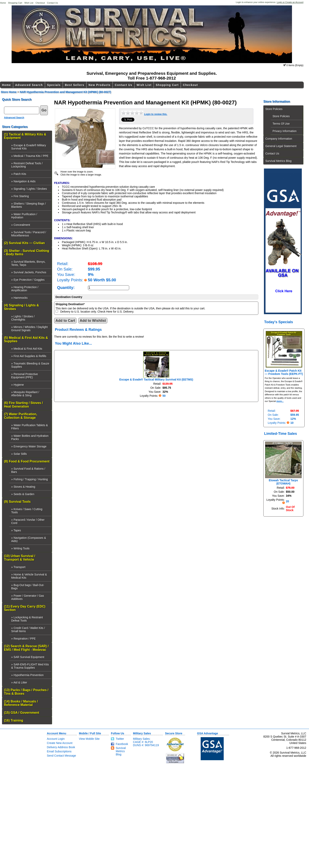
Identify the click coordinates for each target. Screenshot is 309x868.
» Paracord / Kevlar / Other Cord (28, 521)
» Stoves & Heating (23, 487)
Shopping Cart (15, 3)
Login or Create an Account (290, 2)
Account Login (56, 739)
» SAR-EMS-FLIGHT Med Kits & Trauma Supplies (30, 666)
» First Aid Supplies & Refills (29, 356)
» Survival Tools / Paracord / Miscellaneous (29, 234)
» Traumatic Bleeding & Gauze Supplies (30, 365)
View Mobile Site (89, 739)
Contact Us (52, 3)
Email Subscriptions (59, 751)
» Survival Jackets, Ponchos (29, 272)
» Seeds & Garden (23, 494)
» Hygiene (18, 385)
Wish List (29, 3)
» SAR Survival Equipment (28, 657)
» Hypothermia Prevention (27, 675)
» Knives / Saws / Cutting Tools (27, 511)
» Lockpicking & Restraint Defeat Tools (27, 619)
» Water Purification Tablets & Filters (30, 427)
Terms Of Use (281, 124)
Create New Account (60, 743)
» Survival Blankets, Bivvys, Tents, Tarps (28, 263)
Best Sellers (75, 85)
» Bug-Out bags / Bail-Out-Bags (28, 587)
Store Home (9, 92)
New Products (100, 85)
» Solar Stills (19, 454)
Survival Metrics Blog (278, 161)
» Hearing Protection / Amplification (25, 289)
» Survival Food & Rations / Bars (28, 470)
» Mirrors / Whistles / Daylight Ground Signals (29, 329)
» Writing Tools (20, 548)
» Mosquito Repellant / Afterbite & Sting (25, 394)
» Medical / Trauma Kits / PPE (30, 156)
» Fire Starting (20, 196)
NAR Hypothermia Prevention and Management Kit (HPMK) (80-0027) (65, 92)
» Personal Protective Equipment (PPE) (25, 376)
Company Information (279, 139)
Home (3, 3)
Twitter (120, 739)
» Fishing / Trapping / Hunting (30, 479)
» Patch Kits (19, 174)
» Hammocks (19, 298)
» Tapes (16, 530)
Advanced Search (29, 85)
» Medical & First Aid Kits (27, 349)
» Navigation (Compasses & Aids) (29, 539)
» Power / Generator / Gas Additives (28, 597)
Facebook (122, 744)
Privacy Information (285, 131)
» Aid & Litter (19, 682)
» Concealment (21, 225)
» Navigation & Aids (23, 181)
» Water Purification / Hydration (24, 216)
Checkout (40, 3)
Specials (54, 85)
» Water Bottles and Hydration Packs (30, 437)
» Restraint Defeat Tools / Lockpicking (27, 165)
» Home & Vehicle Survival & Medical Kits (29, 576)
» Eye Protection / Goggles (28, 280)
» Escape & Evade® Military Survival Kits (29, 147)
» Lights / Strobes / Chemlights (23, 318)
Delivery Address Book (61, 747)
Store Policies (274, 109)
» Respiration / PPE (23, 639)
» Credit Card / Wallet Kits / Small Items (28, 630)
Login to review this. (156, 114)
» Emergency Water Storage (29, 446)
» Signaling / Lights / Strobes (29, 189)
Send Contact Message (61, 756)
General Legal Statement (281, 146)
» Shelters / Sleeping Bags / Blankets (29, 205)
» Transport (18, 567)
